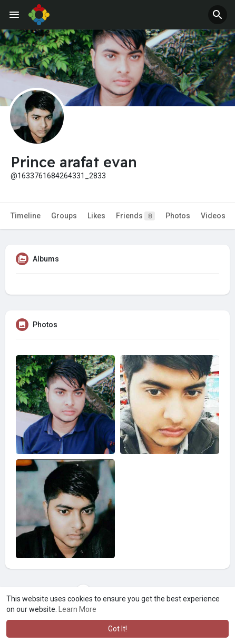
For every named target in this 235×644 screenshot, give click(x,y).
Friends (135, 216)
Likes (96, 216)
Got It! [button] (117, 629)
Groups (64, 216)
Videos (213, 216)
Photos (178, 216)
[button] (218, 15)
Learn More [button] (77, 609)
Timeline (26, 216)
